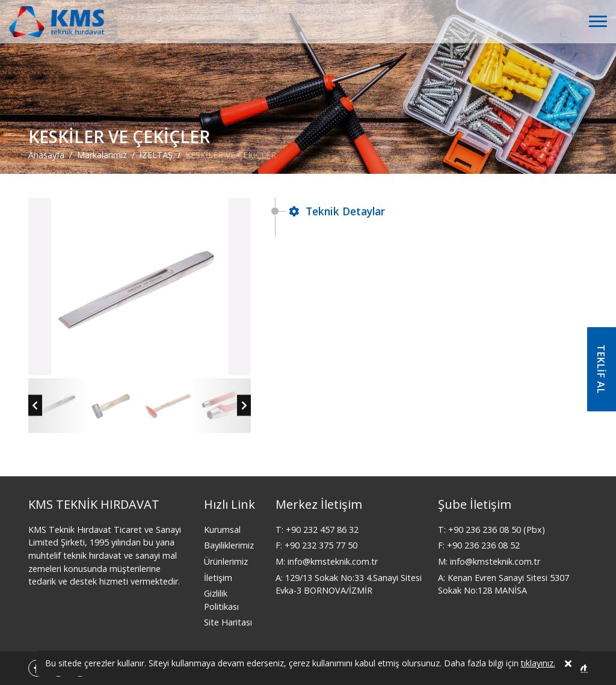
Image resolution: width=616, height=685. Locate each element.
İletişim (218, 578)
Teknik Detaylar (337, 211)
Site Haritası (228, 622)
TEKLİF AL (601, 369)
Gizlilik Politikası (221, 600)
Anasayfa (46, 155)
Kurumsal (222, 530)
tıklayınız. (538, 664)
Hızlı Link (229, 504)
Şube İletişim (475, 504)
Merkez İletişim (319, 504)
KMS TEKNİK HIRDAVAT (94, 504)
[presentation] (35, 405)
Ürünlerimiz (226, 561)
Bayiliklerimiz (229, 545)
